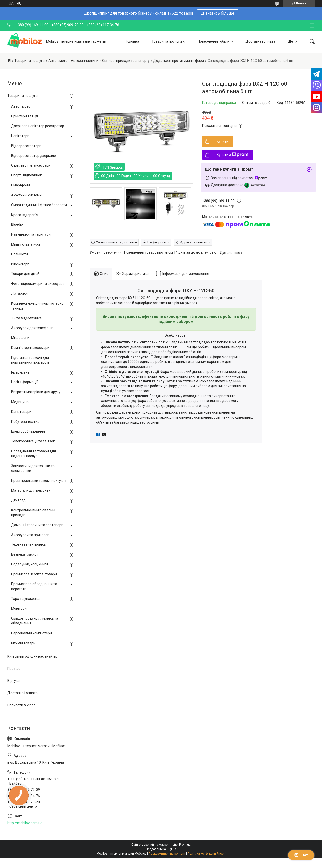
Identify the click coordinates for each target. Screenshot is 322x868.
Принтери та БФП (25, 116)
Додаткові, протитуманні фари (179, 61)
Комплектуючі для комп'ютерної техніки (38, 306)
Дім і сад (18, 500)
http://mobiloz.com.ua (25, 823)
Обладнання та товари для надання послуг (33, 454)
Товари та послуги (167, 41)
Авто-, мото (58, 61)
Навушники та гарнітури (31, 234)
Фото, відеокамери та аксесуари (38, 284)
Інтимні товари (23, 643)
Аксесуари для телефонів (32, 328)
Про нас (14, 669)
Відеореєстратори (26, 146)
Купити (223, 141)
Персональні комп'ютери (32, 633)
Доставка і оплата (260, 41)
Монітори (19, 608)
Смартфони (21, 185)
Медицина (20, 402)
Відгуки (14, 681)
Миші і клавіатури (26, 244)
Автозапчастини (85, 61)
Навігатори (20, 136)
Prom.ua (185, 845)
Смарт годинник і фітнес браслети (39, 205)
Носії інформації (24, 382)
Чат (301, 855)
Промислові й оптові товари (34, 574)
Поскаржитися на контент (167, 854)
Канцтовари (21, 412)
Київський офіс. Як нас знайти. (32, 656)
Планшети (20, 254)
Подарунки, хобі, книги (30, 564)
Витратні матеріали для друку (36, 392)
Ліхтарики (19, 293)
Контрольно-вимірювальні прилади (33, 513)
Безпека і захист (25, 554)
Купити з (232, 155)
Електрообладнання (28, 431)
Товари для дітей (25, 274)
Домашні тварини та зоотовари (37, 525)
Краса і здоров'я (25, 215)
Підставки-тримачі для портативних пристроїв (30, 360)
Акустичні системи (26, 195)
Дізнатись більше (218, 13)
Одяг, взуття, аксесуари (31, 165)
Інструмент (20, 372)
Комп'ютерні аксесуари (30, 348)
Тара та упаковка (25, 599)
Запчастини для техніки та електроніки (33, 468)
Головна (132, 41)
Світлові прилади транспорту (126, 61)
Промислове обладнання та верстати (34, 586)
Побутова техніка (25, 422)
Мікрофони (20, 338)
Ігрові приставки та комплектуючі (39, 481)
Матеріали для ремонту (31, 490)
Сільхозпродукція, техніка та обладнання (35, 621)
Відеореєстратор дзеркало (33, 156)
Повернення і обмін (214, 41)
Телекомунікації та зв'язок (33, 441)
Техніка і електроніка (28, 544)
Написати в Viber (21, 705)
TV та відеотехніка (26, 318)
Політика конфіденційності (207, 854)
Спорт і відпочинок (27, 175)
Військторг (20, 264)
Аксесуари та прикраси (30, 535)
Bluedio (17, 224)
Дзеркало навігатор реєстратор (38, 126)
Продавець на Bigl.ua (161, 849)
